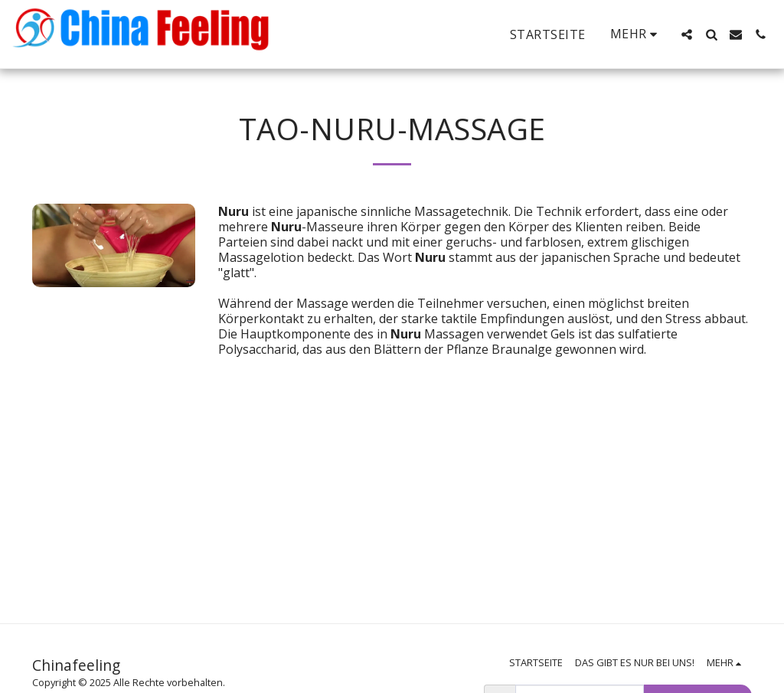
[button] (687, 34)
